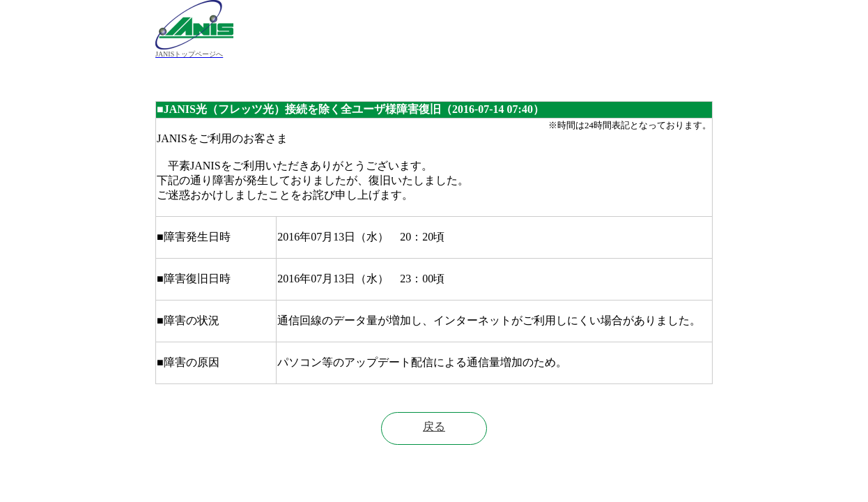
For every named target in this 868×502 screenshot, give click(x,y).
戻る (434, 426)
